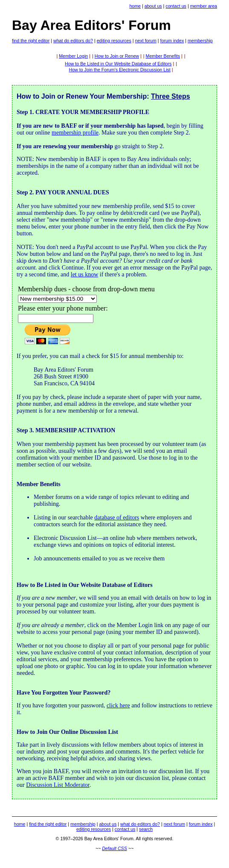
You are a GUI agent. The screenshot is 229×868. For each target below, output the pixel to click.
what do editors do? (73, 41)
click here (118, 705)
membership (200, 41)
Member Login (73, 56)
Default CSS (114, 848)
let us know (85, 274)
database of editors (117, 518)
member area (204, 6)
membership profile (75, 133)
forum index (172, 41)
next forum (146, 41)
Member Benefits (163, 56)
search (146, 829)
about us (153, 6)
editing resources (114, 41)
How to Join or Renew (117, 56)
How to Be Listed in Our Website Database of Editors (118, 64)
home (135, 6)
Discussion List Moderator (58, 785)
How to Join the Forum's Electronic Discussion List (119, 70)
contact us (176, 6)
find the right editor (31, 41)
